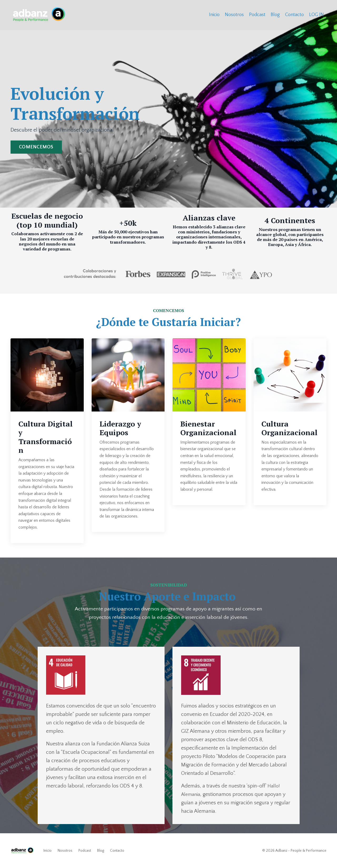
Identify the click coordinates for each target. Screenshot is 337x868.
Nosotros (234, 15)
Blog (275, 15)
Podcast (257, 15)
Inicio (214, 15)
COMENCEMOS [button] (36, 147)
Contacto (294, 15)
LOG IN (316, 15)
